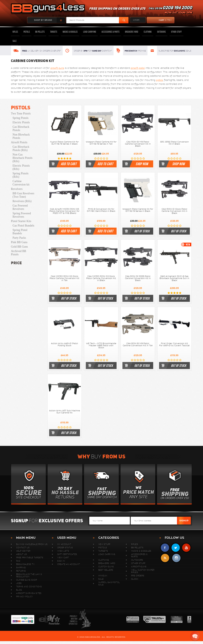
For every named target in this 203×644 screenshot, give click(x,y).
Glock (135, 579)
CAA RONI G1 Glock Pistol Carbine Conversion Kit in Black (174, 211)
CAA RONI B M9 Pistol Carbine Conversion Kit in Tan (138, 345)
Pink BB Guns (19, 242)
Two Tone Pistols (21, 113)
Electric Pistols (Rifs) (21, 167)
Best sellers (106, 570)
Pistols (27, 32)
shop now (142, 164)
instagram (176, 558)
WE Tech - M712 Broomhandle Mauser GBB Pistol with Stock (101, 346)
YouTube (186, 548)
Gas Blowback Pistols (21, 128)
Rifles (15, 32)
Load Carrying (90, 32)
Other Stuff (176, 32)
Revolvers (17, 189)
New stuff (104, 544)
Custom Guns (106, 567)
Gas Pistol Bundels (23, 226)
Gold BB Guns (19, 247)
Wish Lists (63, 551)
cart (159, 20)
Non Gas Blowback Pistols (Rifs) (23, 158)
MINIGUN (103, 576)
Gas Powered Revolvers (20, 207)
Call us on (170, 10)
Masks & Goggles (70, 32)
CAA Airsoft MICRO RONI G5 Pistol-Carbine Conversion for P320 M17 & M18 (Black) (65, 211)
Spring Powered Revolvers (22, 215)
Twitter (176, 548)
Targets (54, 32)
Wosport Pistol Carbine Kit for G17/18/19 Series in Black (138, 210)
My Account (64, 544)
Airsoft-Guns (139, 567)
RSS (165, 558)
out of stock (142, 231)
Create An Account (69, 564)
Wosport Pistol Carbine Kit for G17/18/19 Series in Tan (101, 143)
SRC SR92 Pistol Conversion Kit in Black (174, 143)
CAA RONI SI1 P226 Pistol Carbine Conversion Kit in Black (138, 278)
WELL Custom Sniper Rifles (143, 571)
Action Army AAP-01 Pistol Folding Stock (64, 345)
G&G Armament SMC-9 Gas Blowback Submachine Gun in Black (174, 278)
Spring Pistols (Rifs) (21, 175)
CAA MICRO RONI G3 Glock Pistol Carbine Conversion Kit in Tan (64, 278)
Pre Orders (138, 576)
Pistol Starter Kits (21, 221)
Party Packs (19, 238)
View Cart (63, 558)
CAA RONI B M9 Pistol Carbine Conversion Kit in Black (138, 144)
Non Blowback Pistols (21, 136)
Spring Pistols (21, 118)
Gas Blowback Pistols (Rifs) (21, 148)
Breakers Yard (132, 32)
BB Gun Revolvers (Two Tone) (23, 195)
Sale (15, 41)
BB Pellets (40, 32)
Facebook (165, 548)
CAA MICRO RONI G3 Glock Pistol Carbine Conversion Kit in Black (101, 278)
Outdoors (161, 32)
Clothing (148, 32)
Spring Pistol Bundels (20, 232)
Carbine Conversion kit (21, 183)
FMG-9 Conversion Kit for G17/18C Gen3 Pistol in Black (101, 210)
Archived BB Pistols (18, 253)
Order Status (65, 548)
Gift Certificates (67, 554)
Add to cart (69, 164)
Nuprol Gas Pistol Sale (109, 583)
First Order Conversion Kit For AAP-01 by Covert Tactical (174, 345)
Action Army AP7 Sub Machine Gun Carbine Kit (65, 412)
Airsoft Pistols (19, 142)
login (136, 20)
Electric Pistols (21, 122)
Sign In (61, 561)
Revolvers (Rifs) (22, 201)
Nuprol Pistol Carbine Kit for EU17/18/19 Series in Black (64, 143)
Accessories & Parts (110, 32)
